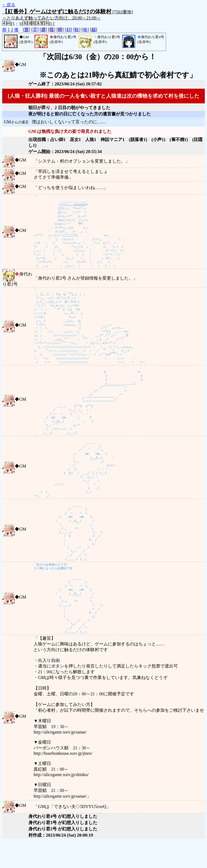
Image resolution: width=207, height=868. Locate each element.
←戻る (9, 5)
